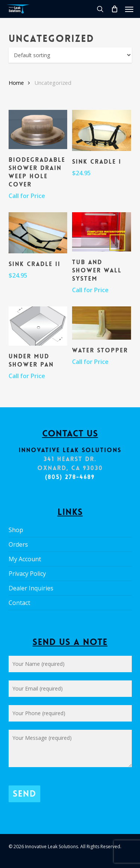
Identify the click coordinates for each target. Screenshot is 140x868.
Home (16, 83)
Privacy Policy (27, 574)
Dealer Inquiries (31, 588)
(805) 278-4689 (70, 477)
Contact (19, 603)
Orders (18, 544)
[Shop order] (70, 55)
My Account (25, 559)
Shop (16, 530)
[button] (129, 9)
